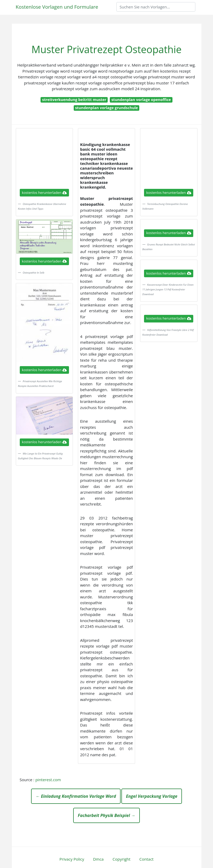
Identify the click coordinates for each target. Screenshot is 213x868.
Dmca (98, 859)
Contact (146, 859)
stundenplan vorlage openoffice (141, 100)
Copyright (122, 859)
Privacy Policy (72, 859)
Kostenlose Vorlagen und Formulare (57, 7)
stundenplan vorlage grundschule (106, 108)
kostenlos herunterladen (44, 193)
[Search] (156, 7)
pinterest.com (48, 780)
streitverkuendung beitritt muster (74, 100)
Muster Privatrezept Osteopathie (106, 49)
